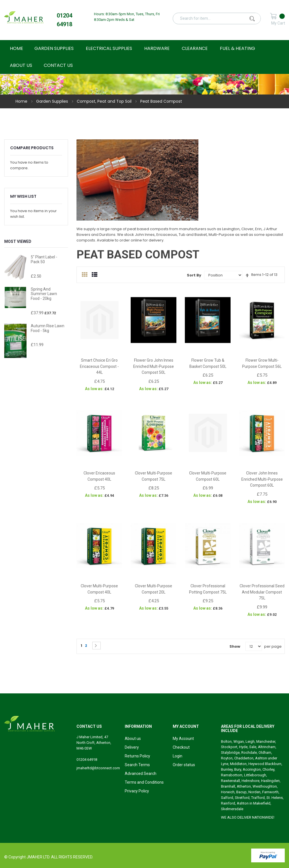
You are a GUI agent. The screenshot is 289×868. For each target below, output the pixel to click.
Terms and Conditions (144, 782)
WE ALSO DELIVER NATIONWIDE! (248, 817)
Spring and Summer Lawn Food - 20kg (44, 294)
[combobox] (220, 18)
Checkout (181, 747)
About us (133, 739)
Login (178, 756)
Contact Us (58, 65)
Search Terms (137, 765)
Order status (184, 765)
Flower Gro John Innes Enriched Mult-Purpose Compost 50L (154, 366)
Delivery (132, 747)
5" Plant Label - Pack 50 (44, 259)
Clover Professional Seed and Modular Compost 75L (262, 592)
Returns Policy (137, 756)
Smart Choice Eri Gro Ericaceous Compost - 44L (99, 366)
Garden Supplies (53, 101)
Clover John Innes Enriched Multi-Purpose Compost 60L (262, 479)
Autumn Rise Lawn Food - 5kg (48, 328)
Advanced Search (141, 773)
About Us (21, 65)
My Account (183, 739)
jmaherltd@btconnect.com (98, 768)
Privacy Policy (137, 791)
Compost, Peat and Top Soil (105, 101)
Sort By (194, 275)
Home (22, 101)
